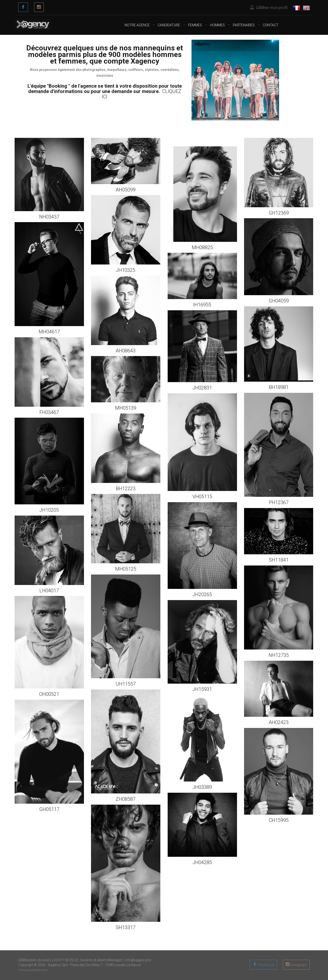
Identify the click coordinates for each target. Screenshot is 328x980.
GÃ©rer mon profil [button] (269, 8)
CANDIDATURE (169, 25)
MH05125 (126, 569)
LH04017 (49, 591)
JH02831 (202, 388)
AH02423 (279, 722)
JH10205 (49, 510)
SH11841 (279, 560)
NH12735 (279, 655)
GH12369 (279, 213)
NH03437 (49, 217)
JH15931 (202, 689)
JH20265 (202, 594)
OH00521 (49, 694)
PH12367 (279, 502)
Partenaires (244, 25)
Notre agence (137, 25)
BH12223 (126, 489)
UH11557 (126, 684)
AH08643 (126, 351)
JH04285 (202, 862)
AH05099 (126, 190)
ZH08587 (126, 799)
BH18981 (279, 387)
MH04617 (49, 332)
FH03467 (49, 412)
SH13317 (126, 927)
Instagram (298, 965)
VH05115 (202, 497)
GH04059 (279, 301)
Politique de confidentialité (33, 970)
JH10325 (126, 270)
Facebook (265, 965)
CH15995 (279, 820)
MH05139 (126, 408)
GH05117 (49, 809)
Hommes (217, 25)
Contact (271, 25)
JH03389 (202, 787)
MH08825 (202, 247)
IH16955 (202, 305)
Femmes (195, 25)
